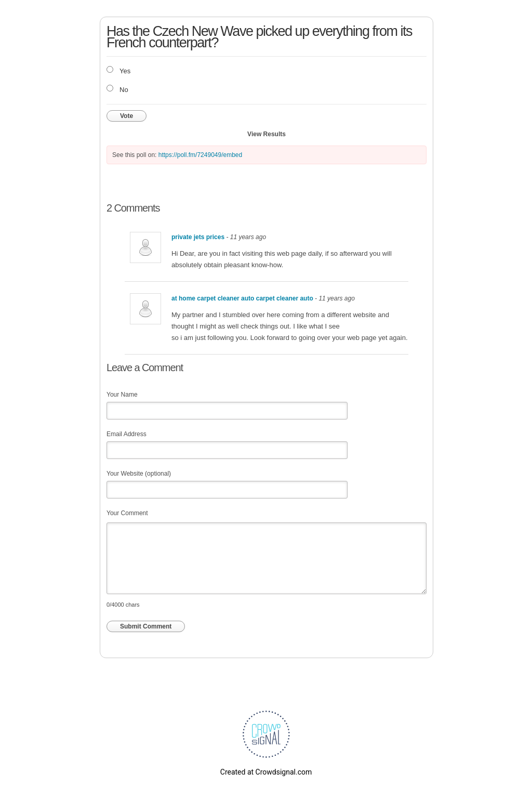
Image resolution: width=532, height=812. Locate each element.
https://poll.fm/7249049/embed (200, 155)
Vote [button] (127, 116)
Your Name (122, 395)
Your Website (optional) (139, 474)
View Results (267, 134)
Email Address (127, 434)
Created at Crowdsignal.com (266, 772)
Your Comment (127, 513)
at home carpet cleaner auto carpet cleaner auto (243, 298)
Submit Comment (146, 626)
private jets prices (198, 237)
